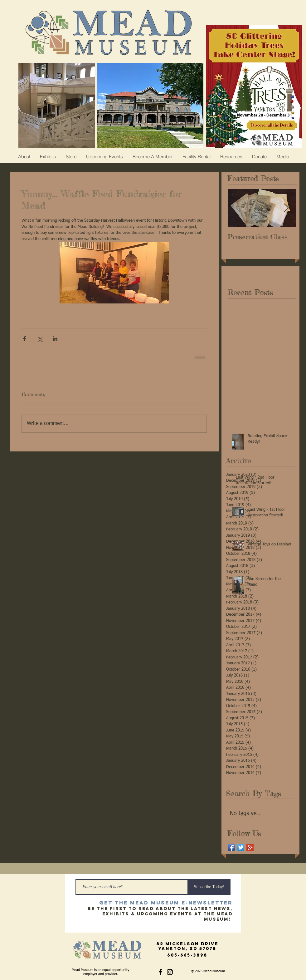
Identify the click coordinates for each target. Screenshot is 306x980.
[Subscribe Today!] (209, 887)
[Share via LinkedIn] (55, 339)
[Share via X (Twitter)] (40, 339)
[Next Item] (286, 208)
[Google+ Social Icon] (250, 847)
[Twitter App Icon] (241, 847)
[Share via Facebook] (24, 339)
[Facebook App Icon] (231, 847)
